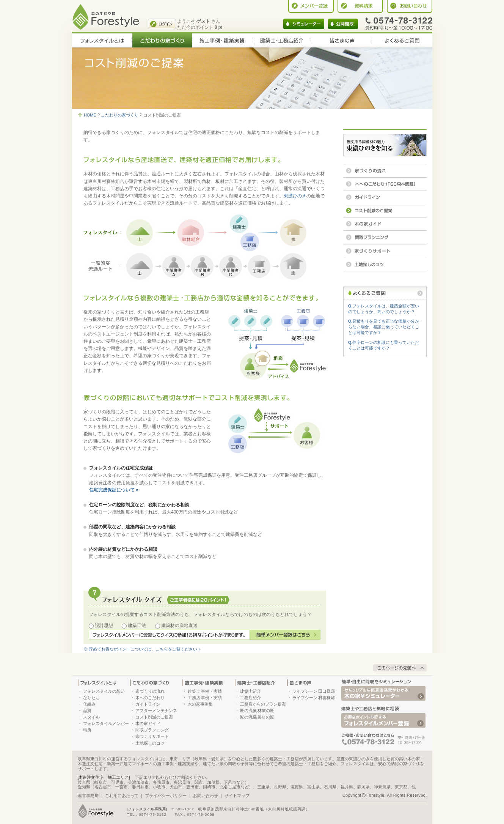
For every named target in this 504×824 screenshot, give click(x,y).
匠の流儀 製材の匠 (257, 717)
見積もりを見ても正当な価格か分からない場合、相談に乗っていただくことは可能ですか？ (384, 327)
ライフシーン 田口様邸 (314, 691)
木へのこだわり (150, 698)
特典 (87, 730)
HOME (90, 115)
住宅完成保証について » (114, 490)
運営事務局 (88, 796)
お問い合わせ (206, 796)
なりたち (91, 698)
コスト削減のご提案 (154, 717)
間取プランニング (152, 730)
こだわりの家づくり (120, 115)
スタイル (91, 717)
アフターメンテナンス (156, 711)
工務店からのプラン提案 (263, 704)
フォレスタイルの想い (104, 691)
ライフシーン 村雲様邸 (314, 698)
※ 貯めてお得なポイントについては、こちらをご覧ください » (142, 649)
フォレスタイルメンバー (106, 723)
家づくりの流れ (150, 691)
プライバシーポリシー (166, 796)
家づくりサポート (152, 736)
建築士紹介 (250, 691)
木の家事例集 (200, 704)
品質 (87, 711)
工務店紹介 (250, 698)
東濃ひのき (295, 196)
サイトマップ (237, 796)
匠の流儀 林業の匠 (257, 711)
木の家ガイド (148, 723)
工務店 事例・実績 (205, 698)
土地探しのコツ (150, 743)
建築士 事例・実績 (205, 691)
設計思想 (104, 625)
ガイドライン (148, 704)
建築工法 (137, 625)
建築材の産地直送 (179, 625)
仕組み (89, 704)
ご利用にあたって (122, 796)
